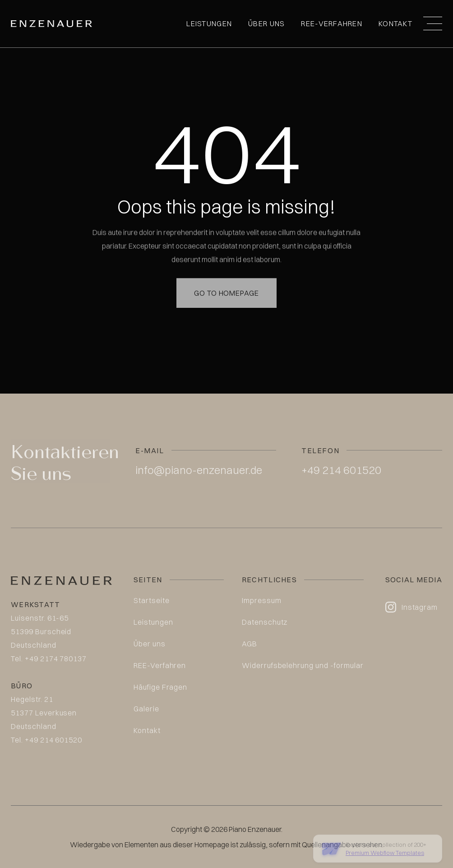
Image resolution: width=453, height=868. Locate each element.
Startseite (152, 600)
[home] (51, 24)
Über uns (266, 23)
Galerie (146, 709)
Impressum (262, 600)
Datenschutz (265, 622)
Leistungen (209, 23)
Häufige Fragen (160, 687)
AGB (250, 644)
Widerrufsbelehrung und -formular (303, 665)
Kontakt (395, 23)
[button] (433, 23)
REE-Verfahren (332, 23)
